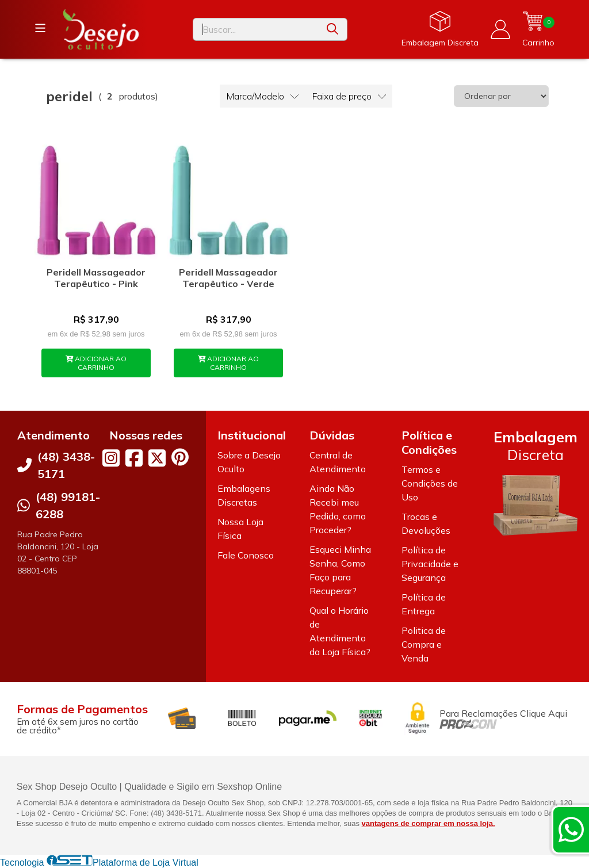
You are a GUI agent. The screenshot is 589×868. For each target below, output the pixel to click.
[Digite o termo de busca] (256, 29)
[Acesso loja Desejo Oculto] (500, 29)
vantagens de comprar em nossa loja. (429, 823)
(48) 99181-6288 (68, 505)
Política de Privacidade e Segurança (430, 564)
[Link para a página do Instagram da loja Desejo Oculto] (111, 458)
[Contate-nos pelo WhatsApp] (571, 829)
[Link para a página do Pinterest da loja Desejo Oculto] (180, 457)
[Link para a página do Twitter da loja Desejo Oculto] (157, 458)
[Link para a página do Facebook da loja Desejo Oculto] (134, 458)
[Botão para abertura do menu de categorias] (40, 28)
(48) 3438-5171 (66, 465)
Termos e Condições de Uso (430, 483)
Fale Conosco (246, 555)
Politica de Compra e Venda (424, 644)
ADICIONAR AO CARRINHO (96, 363)
